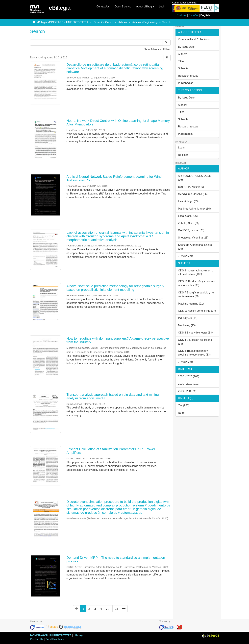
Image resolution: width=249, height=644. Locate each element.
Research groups (188, 76)
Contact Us (103, 7)
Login (181, 148)
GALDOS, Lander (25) (191, 230)
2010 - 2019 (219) (189, 384)
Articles (123, 22)
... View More (186, 256)
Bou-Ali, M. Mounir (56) (192, 187)
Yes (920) (184, 405)
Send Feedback (55, 639)
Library (78, 635)
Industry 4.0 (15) (188, 318)
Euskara (182, 15)
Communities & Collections (194, 39)
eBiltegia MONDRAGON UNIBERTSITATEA (63, 22)
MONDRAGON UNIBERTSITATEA (51, 635)
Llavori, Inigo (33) (188, 201)
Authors (183, 54)
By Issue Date (186, 47)
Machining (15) (187, 325)
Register (183, 155)
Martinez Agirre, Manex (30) (194, 209)
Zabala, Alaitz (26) (189, 223)
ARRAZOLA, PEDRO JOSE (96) (195, 178)
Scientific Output (104, 22)
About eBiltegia (145, 7)
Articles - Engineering (145, 22)
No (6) (182, 413)
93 (116, 609)
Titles (181, 61)
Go (166, 42)
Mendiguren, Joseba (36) (193, 194)
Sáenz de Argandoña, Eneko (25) (195, 247)
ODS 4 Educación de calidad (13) (195, 342)
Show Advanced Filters (157, 49)
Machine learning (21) (191, 304)
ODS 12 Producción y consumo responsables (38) (197, 283)
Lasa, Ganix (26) (188, 216)
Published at (185, 83)
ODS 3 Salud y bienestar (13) (195, 333)
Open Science (123, 7)
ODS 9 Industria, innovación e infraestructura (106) (196, 272)
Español (194, 15)
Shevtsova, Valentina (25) (193, 238)
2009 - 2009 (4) (187, 391)
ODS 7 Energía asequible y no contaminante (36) (196, 294)
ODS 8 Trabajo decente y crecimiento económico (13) (194, 353)
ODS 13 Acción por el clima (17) (197, 311)
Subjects (183, 68)
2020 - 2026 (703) (189, 376)
